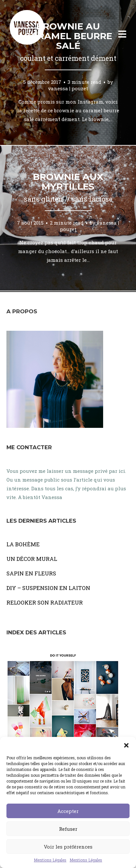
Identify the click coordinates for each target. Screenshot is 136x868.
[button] (126, 745)
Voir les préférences (68, 847)
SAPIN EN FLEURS (31, 573)
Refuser (68, 829)
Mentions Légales (50, 860)
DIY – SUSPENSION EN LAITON (48, 588)
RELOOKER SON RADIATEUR (45, 602)
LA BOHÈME (23, 544)
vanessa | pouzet (68, 88)
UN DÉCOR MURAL (32, 559)
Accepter (68, 811)
